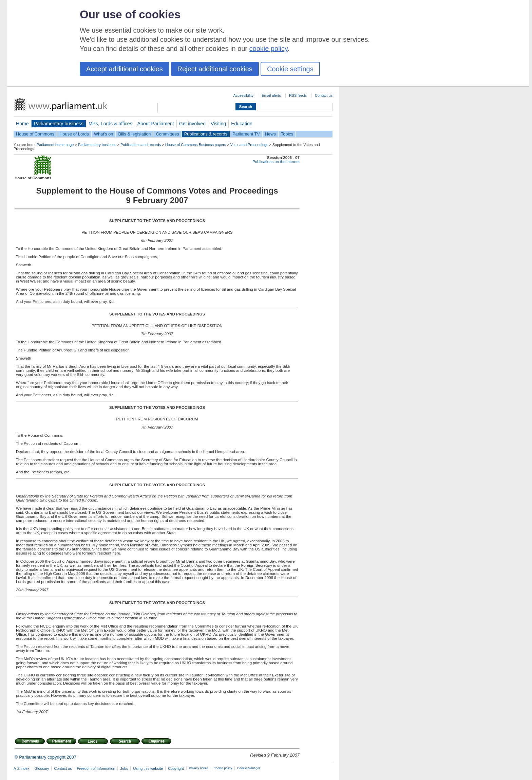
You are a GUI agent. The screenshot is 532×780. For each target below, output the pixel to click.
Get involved (192, 124)
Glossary (42, 768)
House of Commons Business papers (196, 145)
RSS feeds (298, 95)
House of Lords (74, 134)
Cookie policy (223, 768)
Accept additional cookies (125, 69)
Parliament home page (55, 145)
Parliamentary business (59, 124)
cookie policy (269, 49)
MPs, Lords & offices (110, 124)
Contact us (324, 95)
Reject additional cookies (215, 69)
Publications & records (206, 134)
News (270, 134)
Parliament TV (246, 134)
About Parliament (156, 124)
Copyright (176, 768)
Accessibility (243, 95)
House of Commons (35, 134)
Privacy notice (199, 768)
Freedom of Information (96, 768)
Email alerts (271, 95)
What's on (104, 134)
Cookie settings (290, 69)
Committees (167, 134)
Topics (287, 134)
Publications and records (141, 145)
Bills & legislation (134, 134)
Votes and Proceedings (249, 145)
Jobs (124, 768)
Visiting (218, 124)
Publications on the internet (276, 162)
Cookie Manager (249, 768)
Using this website (148, 768)
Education (242, 124)
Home (22, 124)
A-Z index (22, 768)
